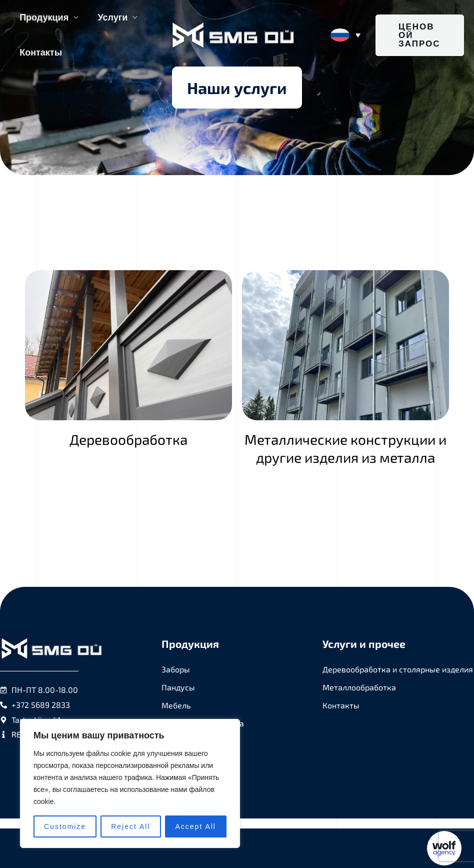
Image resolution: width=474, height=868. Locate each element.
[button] (420, 35)
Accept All (196, 826)
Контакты (40, 53)
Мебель (176, 705)
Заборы (176, 669)
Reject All (130, 826)
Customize (65, 826)
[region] (130, 783)
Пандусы (178, 687)
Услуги (111, 18)
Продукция (43, 18)
